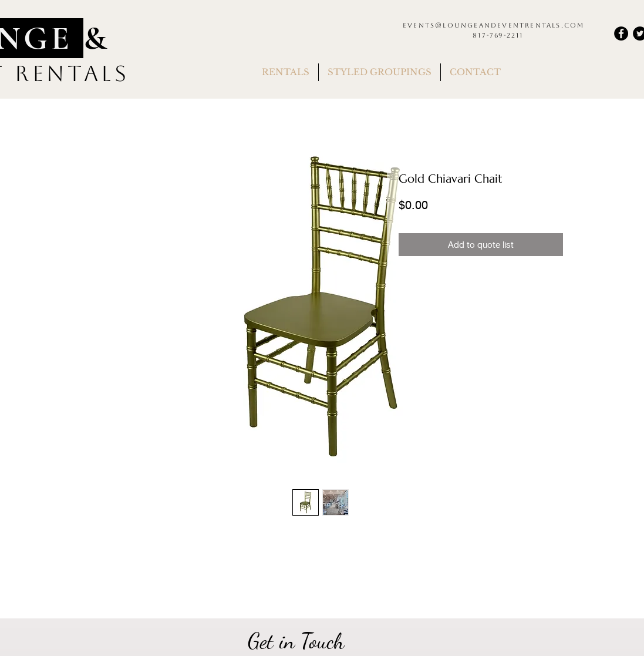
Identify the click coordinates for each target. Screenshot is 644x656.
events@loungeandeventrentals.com (493, 26)
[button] (286, 72)
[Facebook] (621, 33)
